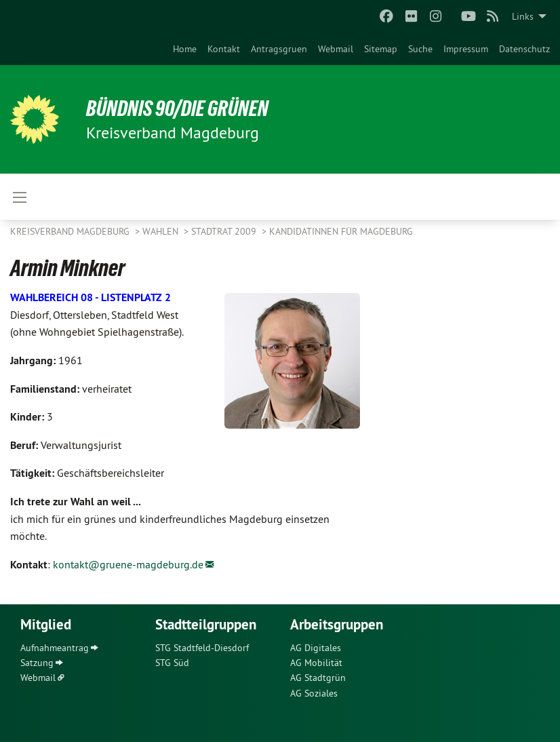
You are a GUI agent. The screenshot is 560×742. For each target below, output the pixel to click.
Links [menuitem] (523, 16)
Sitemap (381, 49)
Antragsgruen (279, 49)
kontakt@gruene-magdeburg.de (128, 564)
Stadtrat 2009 (225, 231)
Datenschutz (524, 49)
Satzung (37, 663)
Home (185, 49)
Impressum (466, 49)
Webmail (336, 49)
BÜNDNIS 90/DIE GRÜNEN (177, 109)
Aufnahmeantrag (55, 648)
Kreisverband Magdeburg (71, 231)
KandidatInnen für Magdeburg (341, 231)
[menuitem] (185, 49)
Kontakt (224, 49)
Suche (420, 49)
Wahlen (162, 231)
